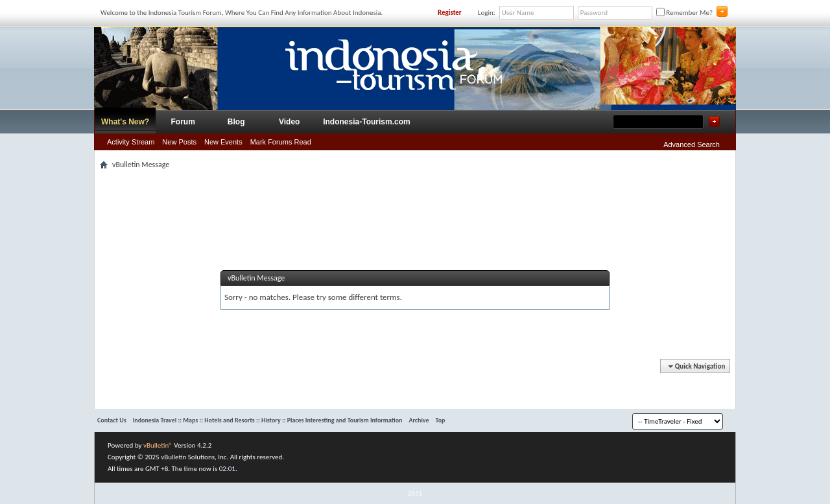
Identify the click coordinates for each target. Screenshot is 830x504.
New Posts (179, 142)
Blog (236, 122)
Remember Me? (684, 13)
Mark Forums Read (281, 142)
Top (441, 420)
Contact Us (112, 420)
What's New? (125, 122)
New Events (223, 142)
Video (289, 122)
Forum (183, 122)
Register (450, 13)
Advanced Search (692, 144)
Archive (419, 420)
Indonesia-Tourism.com (366, 122)
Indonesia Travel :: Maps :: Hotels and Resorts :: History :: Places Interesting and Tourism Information (268, 420)
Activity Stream (131, 142)
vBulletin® (158, 445)
